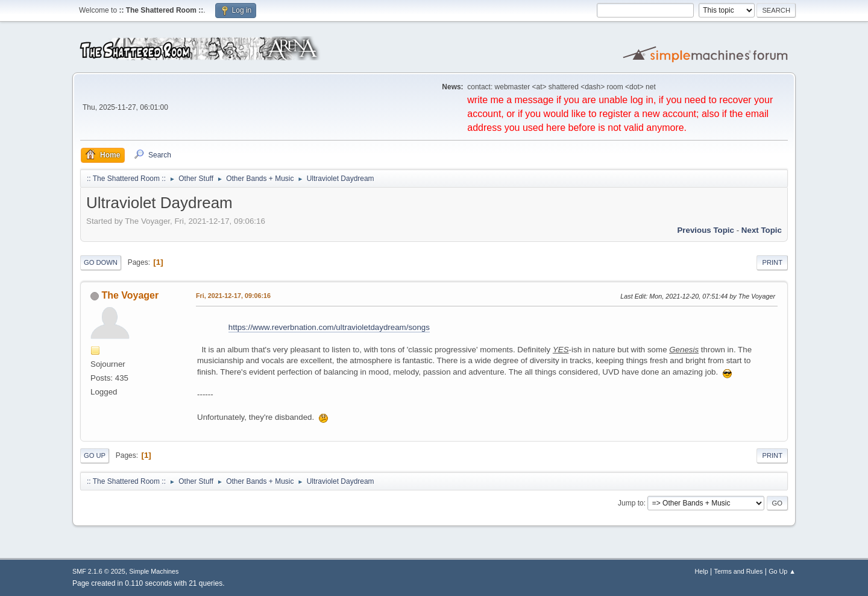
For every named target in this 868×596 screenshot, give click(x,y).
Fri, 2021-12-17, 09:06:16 (233, 296)
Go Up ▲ (782, 571)
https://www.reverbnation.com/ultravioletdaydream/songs (329, 327)
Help (702, 571)
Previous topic (706, 230)
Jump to (631, 503)
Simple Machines (154, 571)
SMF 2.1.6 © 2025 (99, 571)
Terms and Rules (739, 571)
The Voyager (130, 295)
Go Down (101, 262)
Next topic (762, 230)
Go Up (95, 455)
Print (772, 262)
